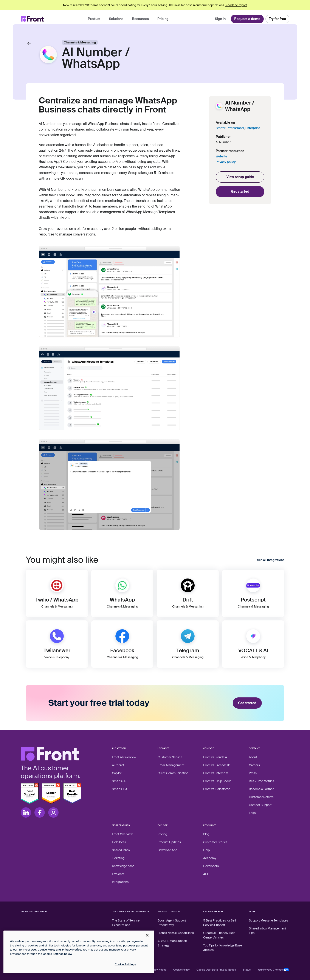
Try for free (277, 19)
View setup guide (240, 177)
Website (221, 156)
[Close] (147, 935)
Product (94, 19)
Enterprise (253, 128)
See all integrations (271, 560)
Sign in (220, 19)
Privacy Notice (158, 970)
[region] (79, 952)
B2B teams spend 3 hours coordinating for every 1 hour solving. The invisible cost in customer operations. (155, 5)
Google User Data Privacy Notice (216, 970)
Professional (235, 128)
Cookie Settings (126, 964)
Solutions (116, 19)
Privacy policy (226, 162)
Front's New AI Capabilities (176, 933)
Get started (240, 192)
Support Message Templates (268, 920)
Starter (221, 128)
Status (247, 970)
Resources (140, 19)
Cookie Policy (181, 970)
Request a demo (247, 19)
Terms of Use (27, 950)
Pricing (163, 19)
